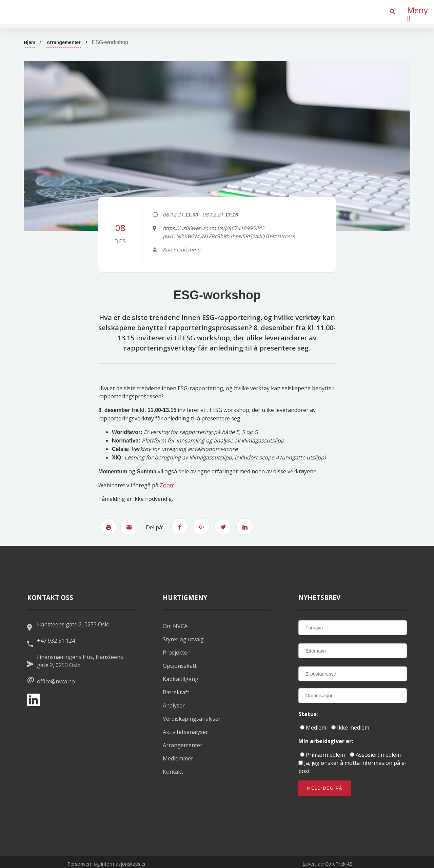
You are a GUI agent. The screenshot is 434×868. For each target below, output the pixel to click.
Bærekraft (176, 692)
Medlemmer (178, 758)
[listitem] (51, 12)
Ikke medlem (350, 728)
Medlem (313, 728)
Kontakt (173, 772)
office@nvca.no (56, 681)
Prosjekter (176, 653)
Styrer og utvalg (183, 639)
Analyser (174, 705)
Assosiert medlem (375, 755)
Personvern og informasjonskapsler (107, 864)
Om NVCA (175, 626)
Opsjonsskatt (180, 666)
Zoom (167, 485)
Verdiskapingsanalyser (192, 719)
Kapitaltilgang (181, 679)
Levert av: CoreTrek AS (328, 864)
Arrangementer (63, 42)
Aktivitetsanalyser (185, 732)
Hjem (29, 42)
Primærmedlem (322, 755)
